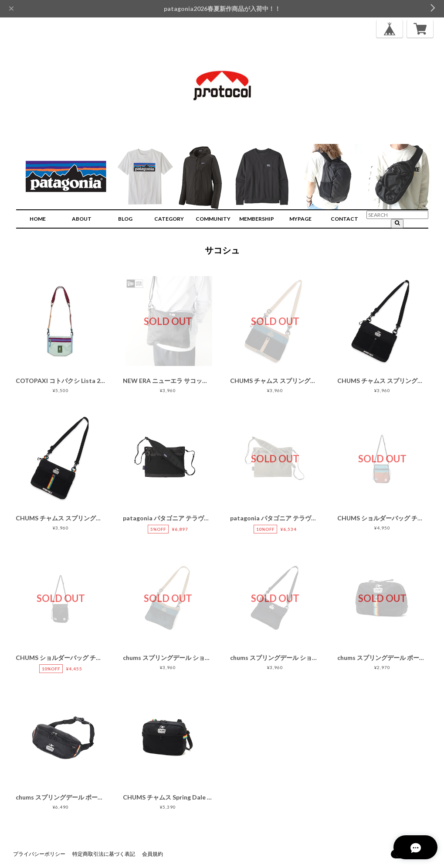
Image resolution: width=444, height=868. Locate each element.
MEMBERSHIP (257, 219)
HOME (38, 219)
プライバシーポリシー (39, 854)
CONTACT (344, 219)
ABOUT (82, 219)
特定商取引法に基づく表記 (104, 854)
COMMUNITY (213, 219)
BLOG (125, 219)
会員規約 (153, 854)
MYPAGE (300, 219)
